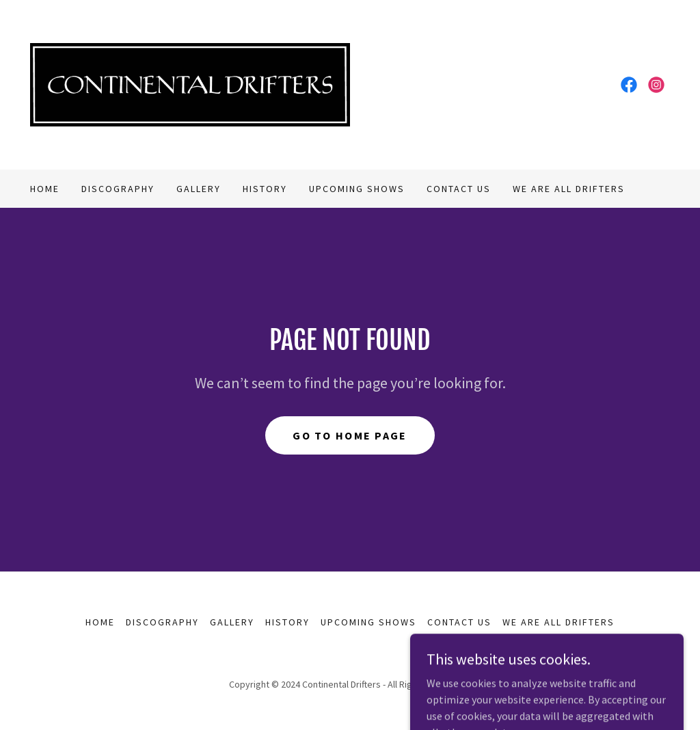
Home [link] (45, 189)
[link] (190, 83)
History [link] (265, 189)
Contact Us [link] (459, 189)
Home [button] (100, 622)
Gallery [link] (199, 189)
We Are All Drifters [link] (569, 189)
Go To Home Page (350, 435)
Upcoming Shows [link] (357, 189)
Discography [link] (118, 189)
